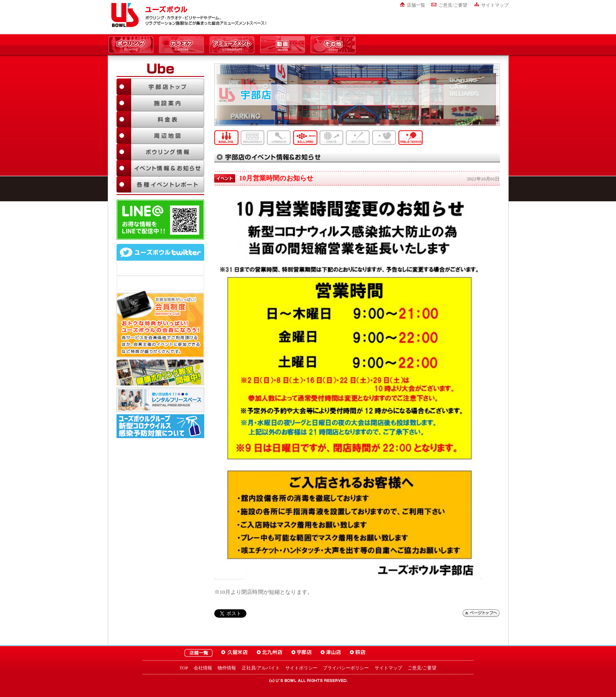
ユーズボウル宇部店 (302, 653)
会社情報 (203, 668)
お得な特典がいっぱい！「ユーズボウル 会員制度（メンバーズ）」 (160, 324)
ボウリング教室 (160, 373)
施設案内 (160, 103)
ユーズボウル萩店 (358, 653)
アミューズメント (232, 45)
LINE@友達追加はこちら (160, 220)
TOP (184, 668)
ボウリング (131, 45)
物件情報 (227, 668)
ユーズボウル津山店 (331, 653)
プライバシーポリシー (346, 668)
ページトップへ (481, 613)
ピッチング (384, 138)
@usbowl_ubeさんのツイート (160, 283)
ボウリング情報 (160, 152)
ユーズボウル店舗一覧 (198, 653)
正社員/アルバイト (261, 668)
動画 (283, 45)
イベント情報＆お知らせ (160, 168)
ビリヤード (305, 138)
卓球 (411, 138)
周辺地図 (160, 136)
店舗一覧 (416, 5)
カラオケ (181, 45)
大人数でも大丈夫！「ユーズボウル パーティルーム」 (160, 400)
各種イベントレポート (160, 184)
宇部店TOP (160, 87)
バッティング (358, 138)
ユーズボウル (123, 15)
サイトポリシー (301, 668)
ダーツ (332, 138)
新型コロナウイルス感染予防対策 (160, 426)
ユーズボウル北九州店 (270, 653)
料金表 (160, 119)
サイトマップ (495, 5)
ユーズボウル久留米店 (234, 653)
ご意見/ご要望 (453, 5)
